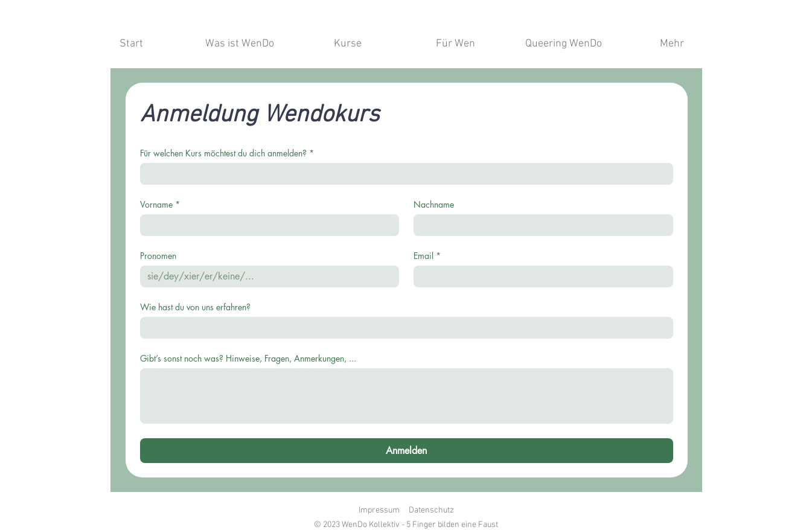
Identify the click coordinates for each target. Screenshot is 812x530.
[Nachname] (540, 225)
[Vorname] (266, 225)
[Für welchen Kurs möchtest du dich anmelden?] (403, 174)
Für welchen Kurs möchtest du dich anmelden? (227, 153)
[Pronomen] (266, 276)
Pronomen (158, 256)
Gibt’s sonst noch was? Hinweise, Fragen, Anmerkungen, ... (248, 358)
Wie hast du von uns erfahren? (195, 307)
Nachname (434, 204)
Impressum (379, 510)
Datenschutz (431, 510)
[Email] (540, 276)
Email (427, 256)
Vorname (160, 204)
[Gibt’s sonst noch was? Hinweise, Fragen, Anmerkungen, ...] (407, 396)
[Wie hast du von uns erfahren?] (403, 328)
